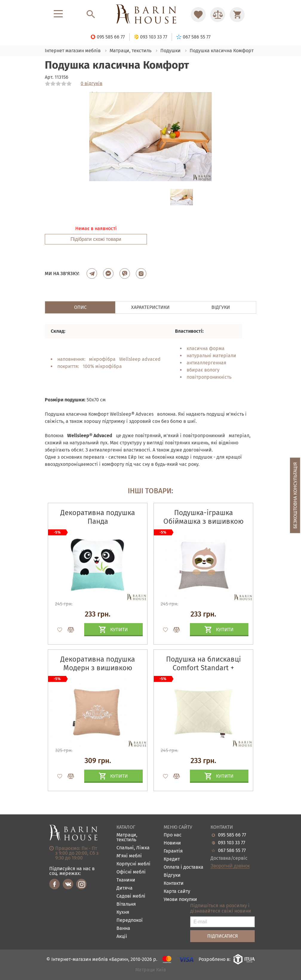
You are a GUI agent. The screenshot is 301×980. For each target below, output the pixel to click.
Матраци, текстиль (127, 838)
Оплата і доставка (183, 867)
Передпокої (130, 920)
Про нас (173, 835)
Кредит (172, 859)
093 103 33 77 (232, 843)
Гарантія (173, 851)
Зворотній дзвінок (230, 866)
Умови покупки (180, 900)
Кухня (123, 912)
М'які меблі (129, 856)
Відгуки (172, 875)
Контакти (174, 883)
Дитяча (125, 888)
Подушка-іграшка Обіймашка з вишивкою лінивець (204, 521)
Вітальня (126, 904)
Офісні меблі (131, 872)
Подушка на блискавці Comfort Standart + (204, 664)
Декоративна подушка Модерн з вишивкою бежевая (98, 668)
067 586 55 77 (232, 850)
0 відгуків (92, 84)
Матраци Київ (151, 970)
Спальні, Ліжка (133, 848)
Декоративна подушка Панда (98, 517)
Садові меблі (131, 896)
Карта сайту (177, 892)
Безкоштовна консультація (295, 496)
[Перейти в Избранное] (198, 15)
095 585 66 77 (232, 835)
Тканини (126, 880)
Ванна (123, 929)
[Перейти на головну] (150, 14)
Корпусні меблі (133, 864)
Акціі (122, 937)
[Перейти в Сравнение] (218, 15)
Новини (172, 843)
